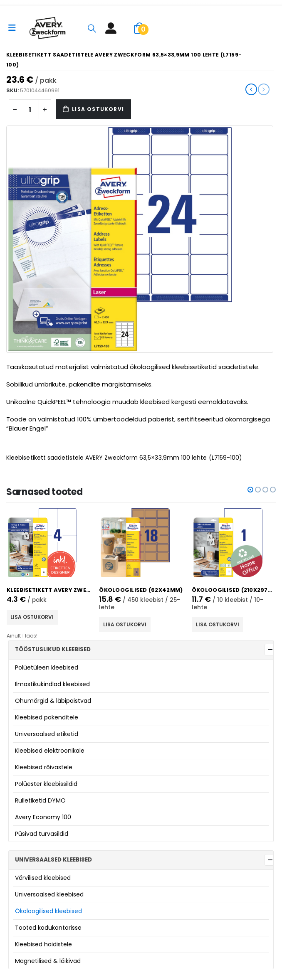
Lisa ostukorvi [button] (35, 617)
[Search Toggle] (92, 28)
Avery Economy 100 (43, 817)
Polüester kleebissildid (46, 784)
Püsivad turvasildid (42, 834)
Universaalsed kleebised (49, 894)
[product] (51, 543)
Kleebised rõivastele (44, 767)
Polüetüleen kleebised (47, 667)
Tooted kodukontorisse (48, 928)
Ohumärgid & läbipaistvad (53, 701)
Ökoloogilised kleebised (48, 911)
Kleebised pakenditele (47, 717)
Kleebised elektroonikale (50, 751)
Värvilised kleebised (43, 878)
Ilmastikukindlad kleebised (52, 684)
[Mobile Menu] (15, 28)
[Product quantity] (30, 109)
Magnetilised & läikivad (48, 961)
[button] (250, 490)
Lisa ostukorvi (98, 109)
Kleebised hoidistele (43, 944)
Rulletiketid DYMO (40, 800)
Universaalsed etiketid (47, 734)
